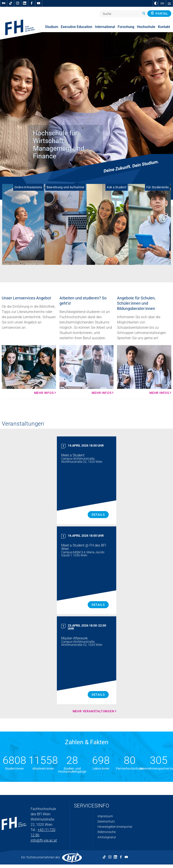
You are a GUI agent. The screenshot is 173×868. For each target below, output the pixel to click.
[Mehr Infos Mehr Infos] (29, 370)
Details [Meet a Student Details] (98, 515)
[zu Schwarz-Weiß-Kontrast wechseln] (156, 3)
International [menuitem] (105, 27)
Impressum (105, 816)
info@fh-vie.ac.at (44, 840)
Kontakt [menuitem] (164, 27)
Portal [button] (159, 13)
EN (162, 3)
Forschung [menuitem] (126, 27)
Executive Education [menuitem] (77, 27)
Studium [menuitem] (52, 27)
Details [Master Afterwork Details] (98, 695)
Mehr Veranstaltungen (93, 711)
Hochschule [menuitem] (146, 27)
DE (169, 3)
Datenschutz (106, 821)
